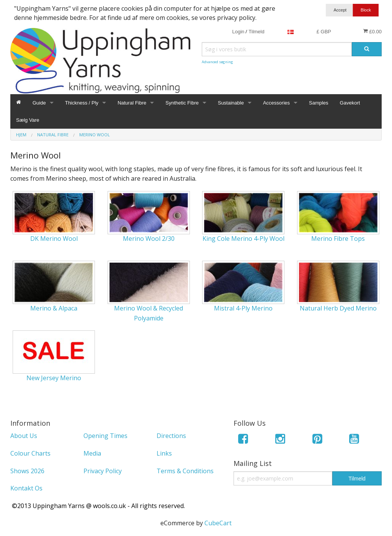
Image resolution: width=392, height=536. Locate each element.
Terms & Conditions (185, 471)
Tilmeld (256, 32)
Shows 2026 (27, 471)
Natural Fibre (132, 103)
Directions (171, 436)
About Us (24, 436)
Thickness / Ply (82, 103)
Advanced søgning (217, 62)
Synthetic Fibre (182, 103)
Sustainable (231, 103)
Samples (319, 103)
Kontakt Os (26, 488)
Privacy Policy (103, 471)
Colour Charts (30, 453)
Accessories (276, 103)
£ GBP (324, 32)
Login (238, 32)
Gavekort (350, 103)
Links (164, 453)
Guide (39, 103)
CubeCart (218, 523)
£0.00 (372, 31)
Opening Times (105, 436)
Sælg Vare (28, 120)
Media (92, 453)
